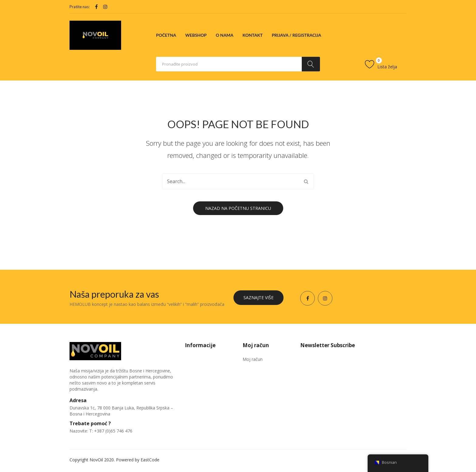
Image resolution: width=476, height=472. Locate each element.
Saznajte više (258, 298)
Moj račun (253, 359)
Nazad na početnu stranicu (238, 208)
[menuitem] (166, 35)
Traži (311, 64)
